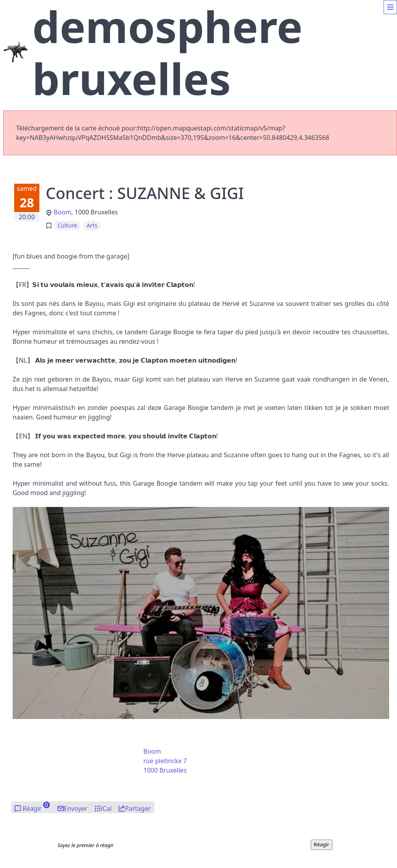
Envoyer (76, 808)
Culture (67, 225)
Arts (92, 225)
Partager (138, 808)
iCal (106, 808)
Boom (62, 212)
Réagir (32, 808)
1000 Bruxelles (165, 770)
